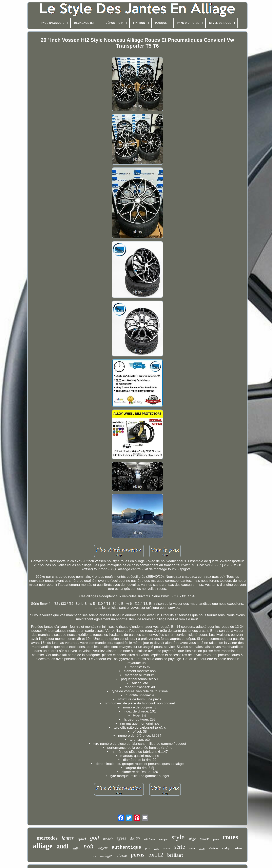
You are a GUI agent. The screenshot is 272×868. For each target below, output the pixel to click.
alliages (106, 856)
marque (163, 839)
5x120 (135, 839)
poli (148, 848)
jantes (68, 838)
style (178, 837)
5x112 (156, 854)
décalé (202, 849)
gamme (216, 840)
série (180, 847)
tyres (122, 838)
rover (167, 848)
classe (122, 855)
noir (89, 846)
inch (192, 849)
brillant (175, 855)
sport (82, 839)
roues (230, 837)
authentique (126, 848)
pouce (204, 839)
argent (103, 848)
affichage (149, 839)
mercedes (47, 838)
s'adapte (213, 848)
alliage (43, 846)
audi (63, 846)
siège (192, 839)
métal (157, 849)
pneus (138, 855)
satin (76, 848)
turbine (238, 848)
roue (94, 856)
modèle (108, 839)
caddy (226, 848)
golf (95, 838)
